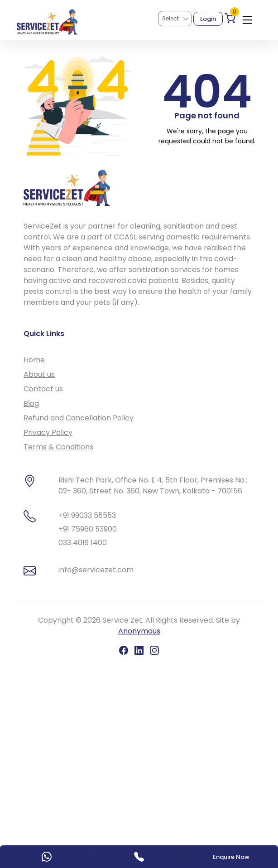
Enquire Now (231, 857)
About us (39, 374)
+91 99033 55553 (87, 515)
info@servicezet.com (96, 570)
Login (208, 19)
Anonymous (139, 631)
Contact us (43, 389)
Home (34, 360)
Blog (31, 403)
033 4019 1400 (83, 543)
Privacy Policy (48, 432)
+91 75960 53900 (88, 529)
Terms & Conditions (58, 447)
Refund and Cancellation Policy (79, 418)
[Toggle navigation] (247, 18)
